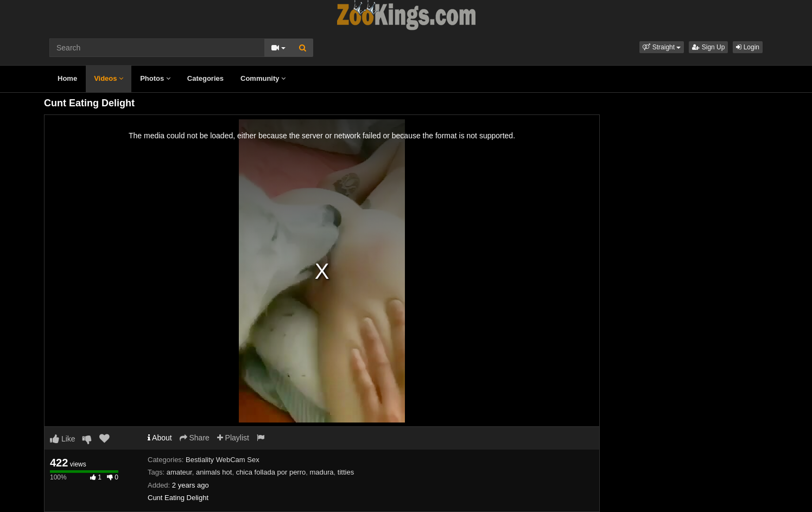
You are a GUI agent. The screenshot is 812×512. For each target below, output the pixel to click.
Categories (205, 78)
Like (63, 439)
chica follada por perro (271, 472)
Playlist (233, 438)
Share (195, 438)
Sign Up (708, 47)
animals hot (214, 472)
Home (67, 78)
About (160, 438)
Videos (109, 78)
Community (263, 78)
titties (346, 472)
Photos (155, 78)
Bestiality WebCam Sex (223, 460)
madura (322, 472)
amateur (179, 472)
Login (748, 47)
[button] (662, 47)
